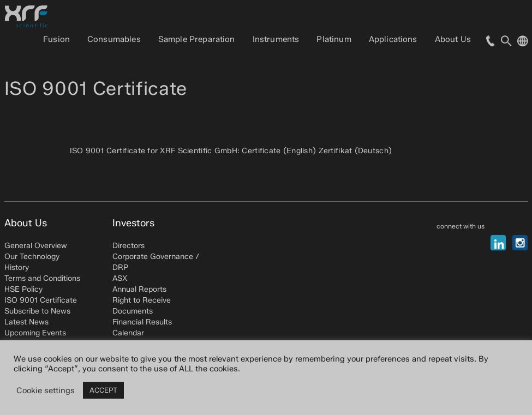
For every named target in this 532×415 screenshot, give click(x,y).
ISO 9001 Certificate (41, 300)
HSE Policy (23, 289)
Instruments (276, 39)
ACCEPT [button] (103, 390)
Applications (393, 39)
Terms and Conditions (42, 278)
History (17, 267)
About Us (453, 39)
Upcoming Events (35, 333)
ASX (120, 278)
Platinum (334, 39)
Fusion (56, 39)
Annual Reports (139, 289)
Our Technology (32, 257)
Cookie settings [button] (46, 390)
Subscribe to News (37, 311)
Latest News (26, 322)
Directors (128, 246)
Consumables (114, 39)
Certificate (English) (279, 151)
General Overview (36, 246)
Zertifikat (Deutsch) (355, 151)
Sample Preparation (197, 39)
